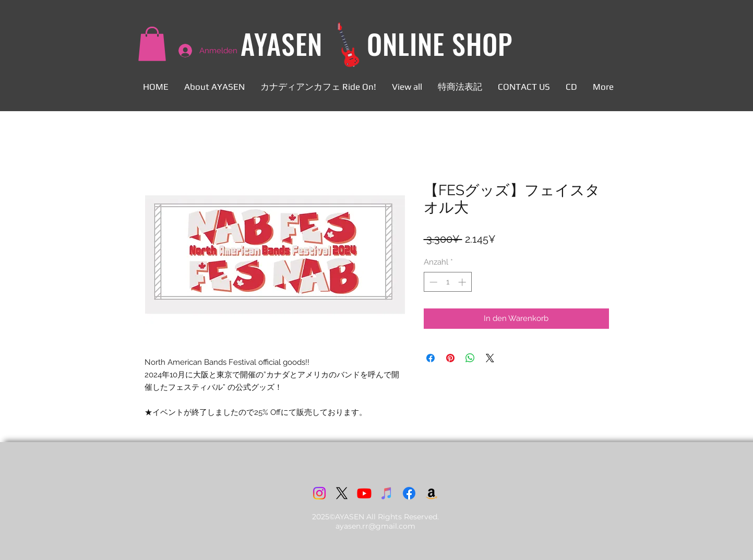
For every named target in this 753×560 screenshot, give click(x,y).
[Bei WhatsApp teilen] (470, 358)
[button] (152, 44)
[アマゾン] (432, 493)
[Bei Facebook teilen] (431, 358)
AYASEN (282, 44)
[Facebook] (409, 493)
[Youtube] (364, 493)
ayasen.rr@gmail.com (375, 526)
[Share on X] (490, 358)
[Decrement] (432, 282)
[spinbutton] (447, 282)
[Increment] (463, 282)
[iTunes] (387, 493)
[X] (342, 493)
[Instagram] (319, 493)
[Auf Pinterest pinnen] (450, 358)
